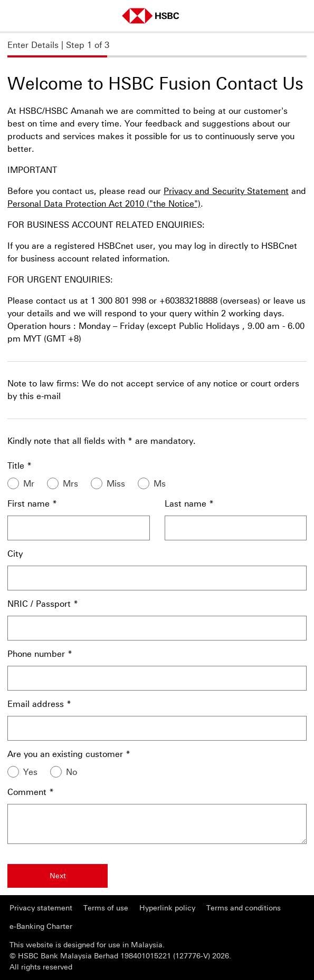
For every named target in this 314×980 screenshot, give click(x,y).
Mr (29, 484)
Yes (30, 772)
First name (28, 504)
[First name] (79, 528)
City (15, 554)
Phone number (36, 654)
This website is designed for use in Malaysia (86, 945)
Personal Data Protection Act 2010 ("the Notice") (104, 204)
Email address (36, 704)
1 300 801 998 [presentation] (118, 301)
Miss (116, 484)
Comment (27, 792)
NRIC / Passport (39, 604)
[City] (157, 578)
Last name (185, 504)
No (72, 772)
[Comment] (157, 824)
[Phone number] (157, 678)
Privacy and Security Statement (226, 191)
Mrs (70, 484)
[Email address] (157, 728)
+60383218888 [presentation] (188, 301)
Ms (160, 484)
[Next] (58, 876)
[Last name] (236, 528)
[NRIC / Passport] (157, 628)
